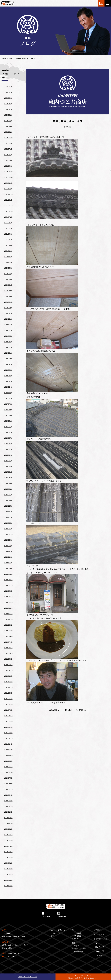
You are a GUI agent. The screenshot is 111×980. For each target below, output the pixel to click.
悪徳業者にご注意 (101, 939)
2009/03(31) (8, 869)
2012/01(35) (8, 676)
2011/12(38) (8, 682)
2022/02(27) (8, 177)
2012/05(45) (8, 653)
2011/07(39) (8, 710)
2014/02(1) (8, 546)
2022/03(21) (8, 172)
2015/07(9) (8, 466)
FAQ (95, 943)
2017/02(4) (8, 415)
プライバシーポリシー (28, 977)
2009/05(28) (8, 857)
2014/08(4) (8, 529)
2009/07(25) (8, 846)
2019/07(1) (8, 342)
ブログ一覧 (98, 956)
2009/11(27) (8, 823)
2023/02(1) (8, 121)
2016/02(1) (8, 449)
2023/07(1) (8, 104)
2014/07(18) (8, 534)
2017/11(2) (8, 393)
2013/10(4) (8, 563)
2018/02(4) (8, 387)
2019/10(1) (8, 325)
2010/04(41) (8, 795)
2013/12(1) (8, 551)
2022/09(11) (8, 138)
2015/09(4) (8, 455)
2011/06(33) (8, 716)
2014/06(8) (8, 540)
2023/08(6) (8, 98)
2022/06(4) (8, 155)
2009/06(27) (8, 852)
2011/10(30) (8, 693)
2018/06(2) (8, 376)
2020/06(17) (8, 285)
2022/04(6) (8, 166)
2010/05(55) (8, 789)
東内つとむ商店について (59, 930)
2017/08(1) (8, 398)
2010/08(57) (8, 772)
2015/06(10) (8, 472)
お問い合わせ (99, 947)
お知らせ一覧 (99, 951)
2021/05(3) (8, 228)
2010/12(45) (8, 750)
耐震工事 (77, 946)
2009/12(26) (8, 818)
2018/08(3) (8, 370)
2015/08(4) (8, 461)
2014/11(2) (8, 512)
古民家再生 (77, 933)
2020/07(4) (8, 279)
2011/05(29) (8, 721)
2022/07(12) (8, 149)
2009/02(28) (8, 874)
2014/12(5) (8, 506)
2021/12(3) (8, 189)
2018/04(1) (8, 381)
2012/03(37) (8, 665)
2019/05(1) (8, 347)
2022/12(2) (8, 132)
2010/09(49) (8, 767)
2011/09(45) (8, 699)
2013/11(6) (8, 557)
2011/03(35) (8, 733)
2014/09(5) (8, 523)
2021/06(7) (8, 223)
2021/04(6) (8, 234)
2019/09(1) (8, 330)
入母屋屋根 (77, 936)
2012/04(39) (8, 659)
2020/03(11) (8, 302)
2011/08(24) (8, 704)
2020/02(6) (8, 308)
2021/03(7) (8, 240)
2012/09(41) (8, 631)
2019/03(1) (8, 353)
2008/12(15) (8, 886)
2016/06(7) (8, 438)
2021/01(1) (8, 251)
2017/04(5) (8, 410)
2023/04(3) (8, 109)
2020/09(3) (8, 268)
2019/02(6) (8, 359)
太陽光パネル (78, 951)
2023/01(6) (8, 126)
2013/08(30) (8, 574)
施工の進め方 (99, 934)
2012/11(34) (8, 619)
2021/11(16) (8, 194)
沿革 (52, 936)
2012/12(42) (8, 614)
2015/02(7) (8, 495)
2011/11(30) (8, 687)
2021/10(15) (8, 200)
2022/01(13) (8, 183)
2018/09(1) (8, 364)
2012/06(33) (8, 648)
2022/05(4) (8, 160)
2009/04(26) (8, 863)
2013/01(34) (8, 608)
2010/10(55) (8, 761)
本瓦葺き (77, 939)
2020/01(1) (8, 313)
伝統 (74, 930)
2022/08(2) (8, 143)
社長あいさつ (55, 933)
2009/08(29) (8, 840)
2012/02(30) (8, 670)
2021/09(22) (8, 206)
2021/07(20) (8, 217)
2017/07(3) (8, 404)
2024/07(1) (8, 92)
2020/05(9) (8, 291)
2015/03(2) (8, 489)
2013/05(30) (8, 585)
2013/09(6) (8, 568)
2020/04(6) (8, 296)
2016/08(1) (8, 432)
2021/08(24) (8, 211)
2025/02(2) (8, 87)
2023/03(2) (8, 115)
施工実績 (97, 930)
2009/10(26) (8, 829)
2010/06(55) (8, 784)
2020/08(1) (8, 274)
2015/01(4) (8, 500)
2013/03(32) (8, 597)
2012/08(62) (8, 636)
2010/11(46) (8, 755)
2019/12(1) (8, 319)
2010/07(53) (8, 778)
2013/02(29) (8, 602)
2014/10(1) (8, 517)
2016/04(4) (8, 444)
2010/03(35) (8, 801)
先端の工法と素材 (80, 949)
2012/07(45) (8, 642)
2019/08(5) (8, 336)
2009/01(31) (8, 880)
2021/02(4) (8, 245)
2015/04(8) (8, 483)
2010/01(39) (8, 812)
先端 (74, 943)
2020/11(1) (8, 257)
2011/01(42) (8, 744)
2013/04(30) (8, 591)
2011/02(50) (8, 738)
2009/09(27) (8, 835)
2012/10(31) (8, 625)
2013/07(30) (8, 580)
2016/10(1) (8, 421)
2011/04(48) (8, 727)
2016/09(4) (8, 427)
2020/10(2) (8, 262)
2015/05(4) (8, 478)
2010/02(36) (8, 806)
